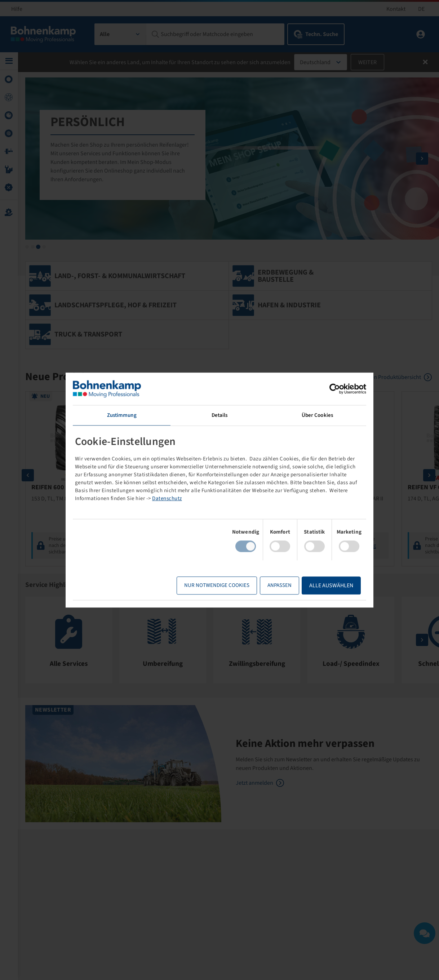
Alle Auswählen (331, 585)
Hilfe (17, 9)
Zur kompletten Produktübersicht (380, 377)
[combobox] (121, 34)
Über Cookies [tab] (317, 415)
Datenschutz (167, 498)
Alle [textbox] (105, 34)
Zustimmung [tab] (122, 415)
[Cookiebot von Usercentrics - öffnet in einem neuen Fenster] (334, 389)
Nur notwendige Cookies (216, 585)
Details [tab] (220, 415)
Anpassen (279, 585)
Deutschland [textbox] (315, 62)
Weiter (367, 62)
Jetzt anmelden (254, 783)
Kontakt (396, 9)
